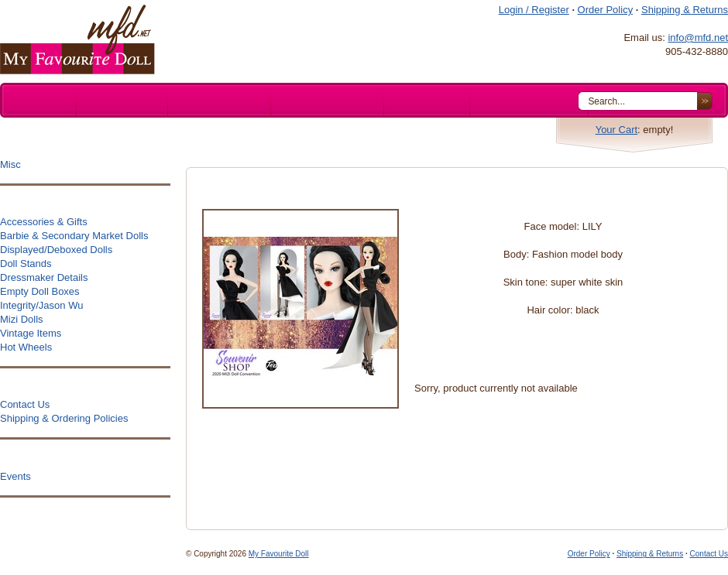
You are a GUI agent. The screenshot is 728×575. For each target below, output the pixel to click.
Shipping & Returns (685, 10)
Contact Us (709, 554)
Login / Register (534, 10)
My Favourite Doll (279, 554)
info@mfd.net (698, 38)
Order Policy (606, 10)
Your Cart (616, 130)
